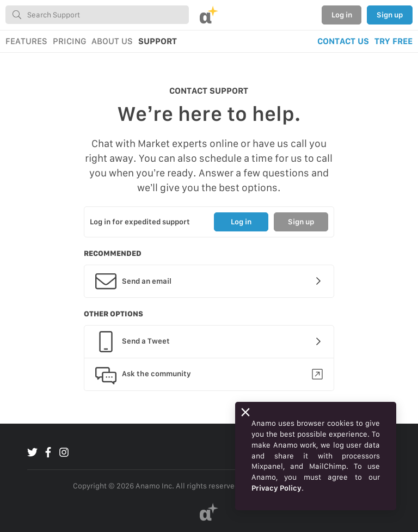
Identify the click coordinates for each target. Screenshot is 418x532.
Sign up (390, 15)
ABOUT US (112, 41)
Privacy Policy (276, 488)
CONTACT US (343, 41)
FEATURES (26, 41)
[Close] (245, 412)
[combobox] (97, 15)
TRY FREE (394, 41)
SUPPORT (158, 41)
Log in (342, 15)
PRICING (69, 41)
